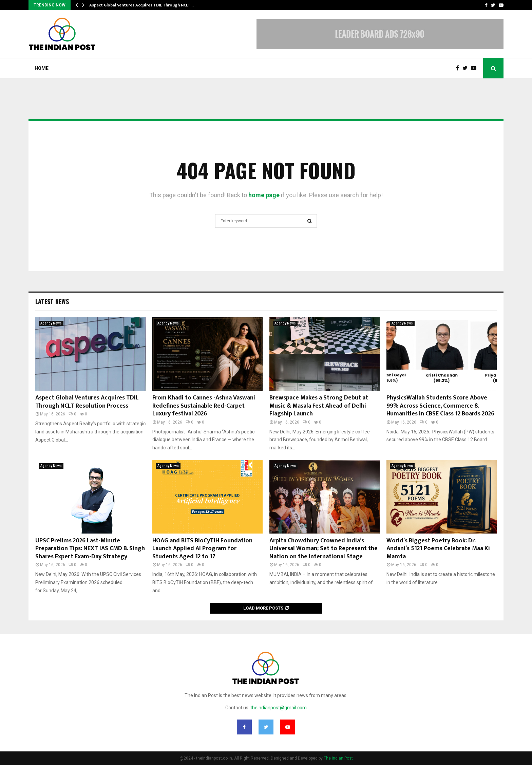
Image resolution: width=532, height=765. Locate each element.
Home (42, 68)
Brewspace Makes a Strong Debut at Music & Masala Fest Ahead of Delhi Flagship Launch (319, 406)
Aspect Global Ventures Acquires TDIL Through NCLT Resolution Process (87, 402)
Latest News (52, 301)
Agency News (51, 323)
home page (264, 195)
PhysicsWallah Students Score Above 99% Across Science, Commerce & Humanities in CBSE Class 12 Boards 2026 (440, 406)
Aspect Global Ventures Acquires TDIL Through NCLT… (141, 5)
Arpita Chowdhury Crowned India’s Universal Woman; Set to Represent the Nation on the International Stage (324, 549)
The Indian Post (338, 758)
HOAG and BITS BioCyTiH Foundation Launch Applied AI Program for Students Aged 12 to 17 (202, 549)
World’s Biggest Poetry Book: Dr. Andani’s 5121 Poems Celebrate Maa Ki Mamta (438, 549)
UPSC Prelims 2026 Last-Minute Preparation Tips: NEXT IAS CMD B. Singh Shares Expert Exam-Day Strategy (90, 549)
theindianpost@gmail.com (279, 708)
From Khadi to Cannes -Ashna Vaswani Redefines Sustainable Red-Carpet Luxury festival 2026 (204, 406)
